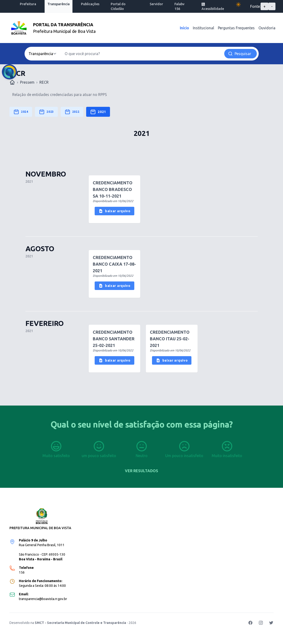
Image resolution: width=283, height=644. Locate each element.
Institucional (203, 28)
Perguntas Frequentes (236, 28)
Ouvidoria (267, 28)
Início (184, 28)
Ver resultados (141, 471)
